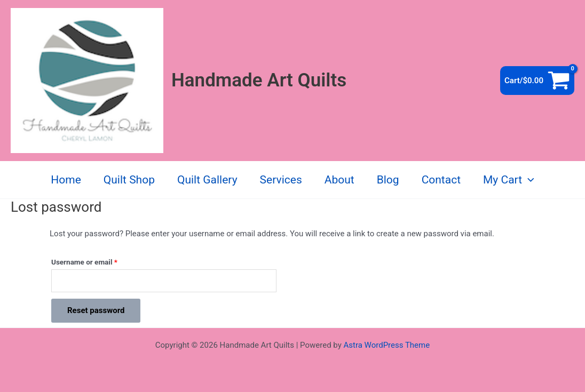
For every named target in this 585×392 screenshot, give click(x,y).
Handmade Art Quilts (259, 80)
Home (66, 180)
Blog (388, 180)
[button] (528, 180)
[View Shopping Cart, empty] (537, 81)
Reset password (96, 310)
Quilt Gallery (207, 180)
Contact (441, 180)
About (339, 180)
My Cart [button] (509, 180)
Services (281, 180)
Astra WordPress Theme (386, 345)
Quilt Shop (129, 180)
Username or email (98, 261)
